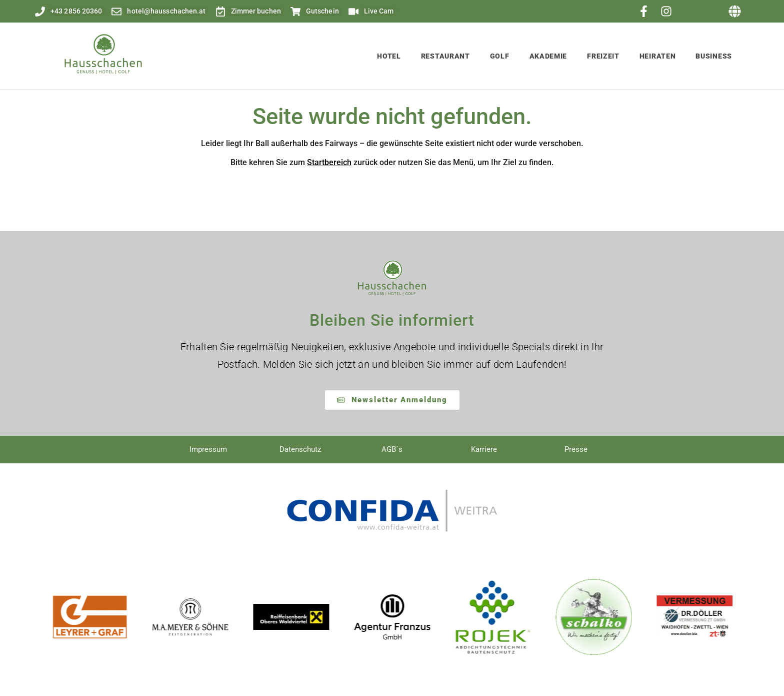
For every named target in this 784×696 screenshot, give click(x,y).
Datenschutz (300, 449)
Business (714, 56)
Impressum (208, 449)
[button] (735, 12)
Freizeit (603, 56)
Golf (500, 56)
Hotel (389, 56)
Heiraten (658, 56)
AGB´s (392, 449)
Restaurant (445, 56)
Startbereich (329, 162)
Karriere (484, 449)
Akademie (548, 56)
